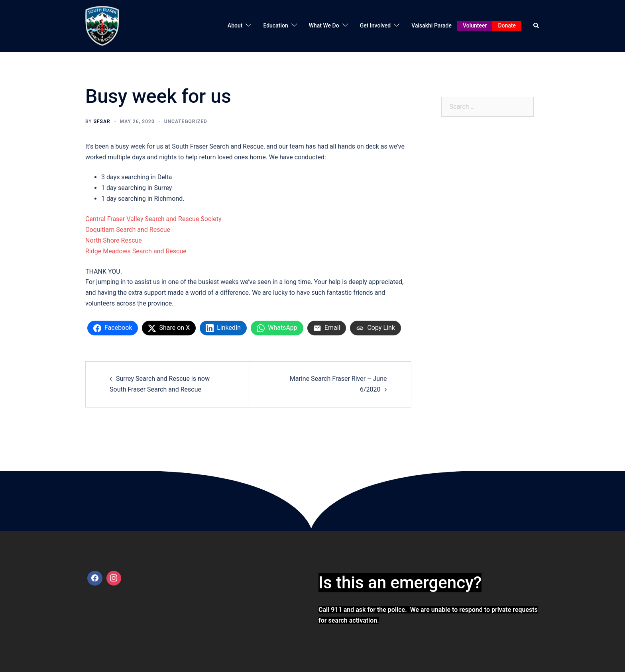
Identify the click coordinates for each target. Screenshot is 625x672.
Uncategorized (186, 121)
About (235, 25)
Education (275, 25)
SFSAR (102, 121)
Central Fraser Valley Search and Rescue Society (153, 219)
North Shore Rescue (114, 240)
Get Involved (375, 25)
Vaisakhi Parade (431, 25)
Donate (507, 25)
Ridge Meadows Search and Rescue (136, 251)
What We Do (324, 25)
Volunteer (475, 25)
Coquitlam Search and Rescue (128, 230)
